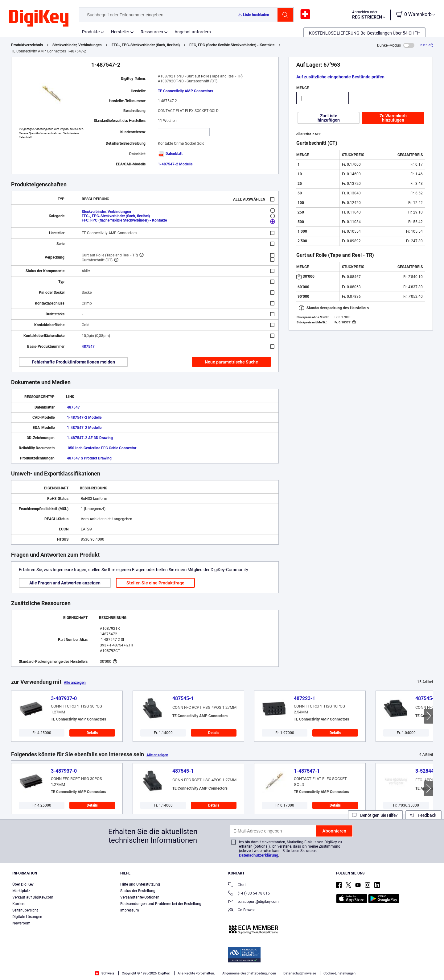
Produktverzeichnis (27, 45)
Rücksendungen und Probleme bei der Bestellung (161, 904)
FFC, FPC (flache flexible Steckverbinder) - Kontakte (232, 45)
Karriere (19, 904)
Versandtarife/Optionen (140, 897)
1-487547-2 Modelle (175, 164)
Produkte (91, 32)
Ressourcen (152, 32)
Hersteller (120, 32)
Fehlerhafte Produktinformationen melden (73, 362)
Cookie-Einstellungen (339, 973)
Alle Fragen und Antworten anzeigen (65, 583)
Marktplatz (21, 891)
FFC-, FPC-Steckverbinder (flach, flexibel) (146, 45)
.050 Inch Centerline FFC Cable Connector (102, 448)
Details (92, 733)
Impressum (130, 910)
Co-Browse (242, 910)
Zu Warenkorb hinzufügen (393, 118)
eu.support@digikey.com (253, 902)
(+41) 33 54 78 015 (249, 894)
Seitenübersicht (25, 910)
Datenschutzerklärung (259, 855)
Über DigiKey (23, 884)
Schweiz (105, 973)
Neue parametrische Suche (231, 362)
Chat (237, 885)
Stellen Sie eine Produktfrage (155, 583)
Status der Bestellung (138, 891)
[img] (39, 19)
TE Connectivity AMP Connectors (185, 91)
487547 (88, 347)
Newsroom (21, 923)
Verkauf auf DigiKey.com (33, 897)
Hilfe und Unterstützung (140, 884)
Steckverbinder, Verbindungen (77, 45)
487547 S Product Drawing (89, 458)
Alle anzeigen (75, 683)
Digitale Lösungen (27, 917)
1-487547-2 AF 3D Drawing (90, 438)
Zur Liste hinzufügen (329, 118)
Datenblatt (170, 154)
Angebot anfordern (193, 32)
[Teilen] (426, 45)
